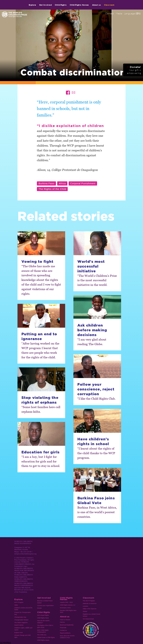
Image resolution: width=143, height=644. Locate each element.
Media (119, 14)
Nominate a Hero (65, 608)
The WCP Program (89, 601)
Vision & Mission (65, 620)
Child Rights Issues (43, 640)
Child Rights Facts (43, 618)
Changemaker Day (20, 617)
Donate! (134, 70)
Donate (39, 608)
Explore (32, 5)
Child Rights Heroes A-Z (68, 605)
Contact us (63, 630)
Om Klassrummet (88, 619)
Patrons (62, 622)
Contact (110, 14)
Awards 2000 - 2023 (66, 602)
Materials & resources (90, 603)
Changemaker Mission (21, 620)
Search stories (19, 625)
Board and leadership (67, 625)
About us (97, 5)
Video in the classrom (90, 609)
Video (16, 605)
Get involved (46, 5)
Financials (63, 628)
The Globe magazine (21, 623)
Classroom (109, 5)
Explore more (19, 633)
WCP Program (19, 602)
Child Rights (61, 5)
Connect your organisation (46, 606)
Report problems (65, 633)
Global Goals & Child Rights (46, 637)
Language (132, 14)
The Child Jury (42, 635)
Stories (85, 611)
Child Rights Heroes (79, 5)
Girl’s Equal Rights (43, 615)
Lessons (85, 606)
